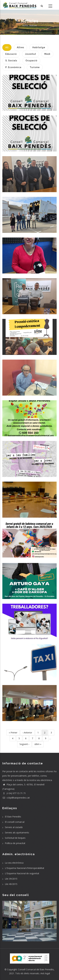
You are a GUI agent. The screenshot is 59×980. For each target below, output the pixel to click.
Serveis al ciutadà (14, 827)
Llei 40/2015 (11, 884)
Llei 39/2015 (11, 879)
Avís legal (45, 973)
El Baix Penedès (13, 817)
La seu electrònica (14, 863)
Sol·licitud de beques (15, 838)
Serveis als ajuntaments (17, 833)
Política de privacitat (15, 843)
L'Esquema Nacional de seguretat (22, 873)
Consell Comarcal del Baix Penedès (36, 969)
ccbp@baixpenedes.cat (16, 798)
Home (25, 25)
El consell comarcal (15, 822)
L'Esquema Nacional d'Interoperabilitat (25, 868)
